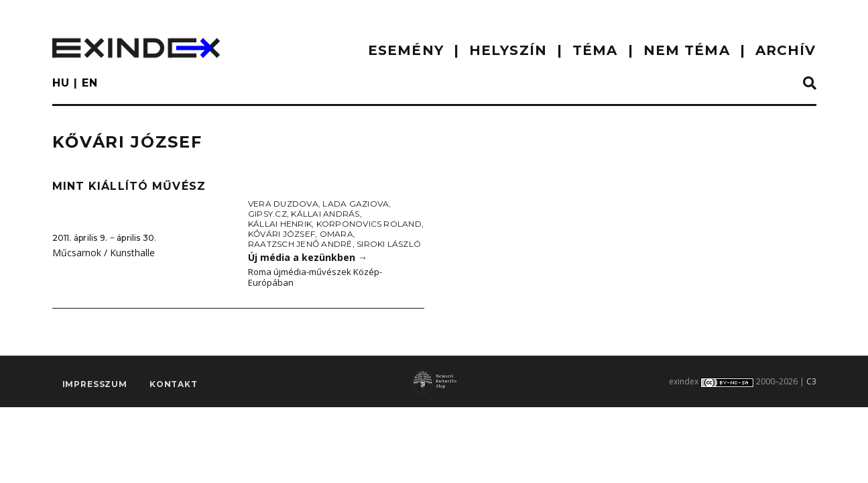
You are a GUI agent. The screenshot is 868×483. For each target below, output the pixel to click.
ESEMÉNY (406, 50)
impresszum (95, 384)
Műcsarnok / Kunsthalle (104, 253)
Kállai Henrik (280, 224)
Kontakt (174, 384)
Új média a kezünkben (308, 257)
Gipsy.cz (267, 214)
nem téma (687, 50)
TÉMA (595, 50)
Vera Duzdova (283, 204)
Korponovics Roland (369, 224)
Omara (336, 234)
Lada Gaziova (356, 204)
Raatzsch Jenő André (300, 244)
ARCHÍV (786, 50)
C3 (811, 381)
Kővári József (282, 234)
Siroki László (389, 244)
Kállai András (325, 214)
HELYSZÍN (508, 50)
